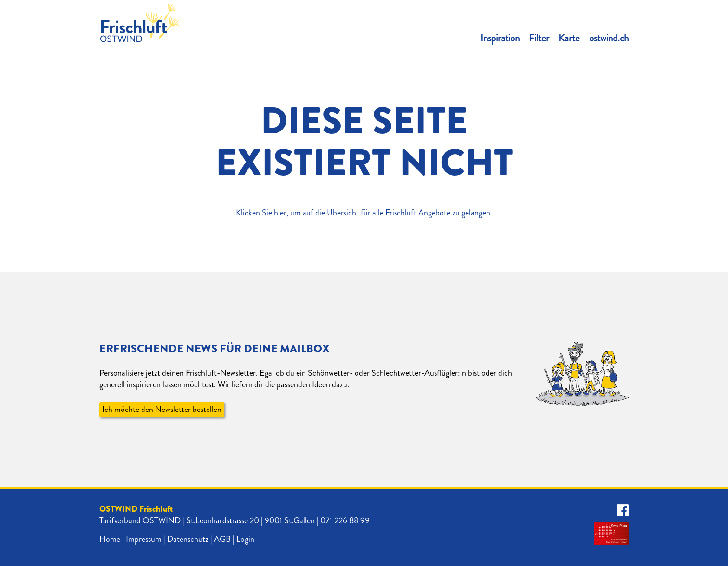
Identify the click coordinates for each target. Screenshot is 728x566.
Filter (539, 38)
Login (245, 539)
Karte (569, 38)
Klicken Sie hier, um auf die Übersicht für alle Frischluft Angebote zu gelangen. (364, 213)
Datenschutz (188, 539)
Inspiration (500, 38)
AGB (222, 539)
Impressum (144, 539)
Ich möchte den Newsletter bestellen (162, 410)
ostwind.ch (609, 38)
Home (110, 539)
